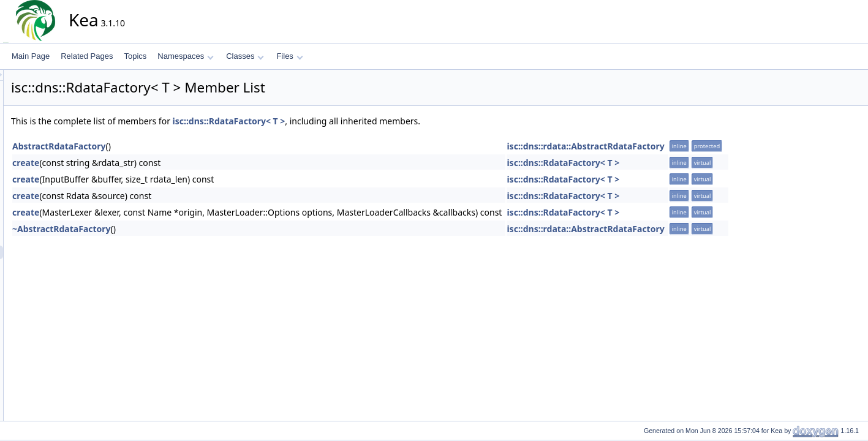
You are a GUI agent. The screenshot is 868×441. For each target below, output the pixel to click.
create (136, 163)
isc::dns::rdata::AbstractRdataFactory (696, 146)
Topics (135, 56)
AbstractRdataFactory (169, 146)
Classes (245, 56)
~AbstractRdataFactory (172, 229)
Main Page (31, 56)
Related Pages (87, 56)
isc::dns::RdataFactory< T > (339, 121)
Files (289, 56)
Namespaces (185, 56)
